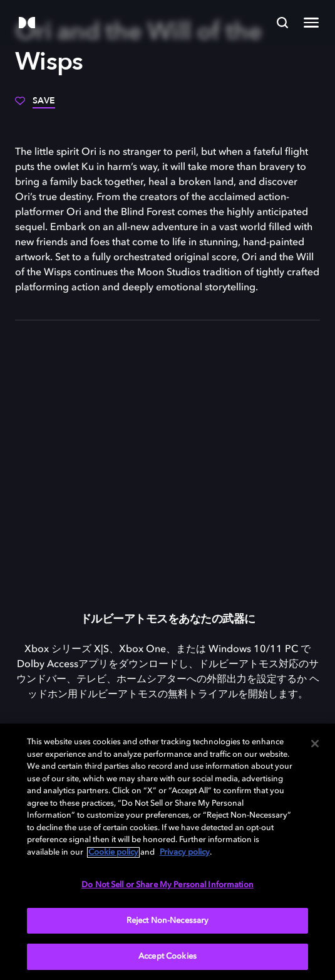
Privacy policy (185, 852)
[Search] (282, 23)
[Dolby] (27, 24)
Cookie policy (113, 852)
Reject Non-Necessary (168, 921)
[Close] (315, 744)
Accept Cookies (167, 956)
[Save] (35, 105)
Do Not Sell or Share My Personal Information (167, 885)
